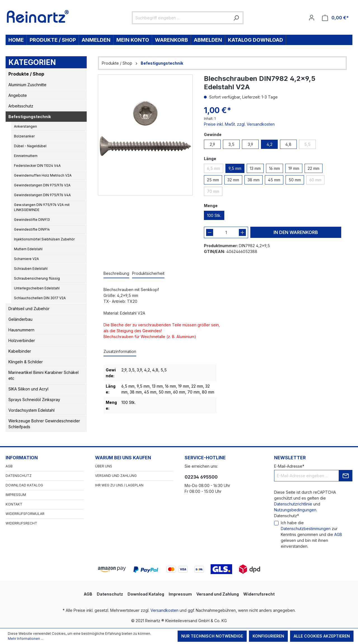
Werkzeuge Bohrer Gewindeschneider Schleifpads (44, 424)
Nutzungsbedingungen (295, 510)
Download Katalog (24, 485)
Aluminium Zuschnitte (27, 85)
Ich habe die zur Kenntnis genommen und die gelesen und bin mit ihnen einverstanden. (311, 534)
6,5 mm (214, 168)
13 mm (255, 168)
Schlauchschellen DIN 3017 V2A (40, 298)
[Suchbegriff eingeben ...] (181, 18)
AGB (9, 466)
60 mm (315, 180)
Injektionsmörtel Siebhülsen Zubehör (44, 239)
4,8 (288, 144)
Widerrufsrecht (21, 523)
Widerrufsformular (25, 514)
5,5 (307, 144)
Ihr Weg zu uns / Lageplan (119, 485)
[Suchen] (236, 18)
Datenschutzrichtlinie (293, 504)
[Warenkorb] (335, 18)
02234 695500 (201, 477)
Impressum (16, 495)
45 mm (274, 180)
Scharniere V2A (26, 259)
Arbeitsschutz (21, 106)
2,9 (212, 144)
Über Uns (104, 466)
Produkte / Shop (26, 74)
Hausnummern (21, 330)
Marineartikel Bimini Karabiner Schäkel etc (43, 375)
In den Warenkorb (296, 232)
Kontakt (14, 504)
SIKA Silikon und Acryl (28, 389)
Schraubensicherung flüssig (37, 278)
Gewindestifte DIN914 (32, 229)
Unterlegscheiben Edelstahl (37, 288)
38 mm (254, 180)
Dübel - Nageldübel (30, 146)
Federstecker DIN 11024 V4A (37, 166)
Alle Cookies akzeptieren (322, 636)
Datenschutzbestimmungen (306, 529)
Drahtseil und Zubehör (29, 309)
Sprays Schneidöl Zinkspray (34, 400)
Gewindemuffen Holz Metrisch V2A (43, 175)
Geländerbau (20, 319)
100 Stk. (214, 215)
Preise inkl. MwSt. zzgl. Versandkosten (239, 124)
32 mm (233, 180)
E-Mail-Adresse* (289, 466)
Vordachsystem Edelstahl (31, 410)
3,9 (250, 144)
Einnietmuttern (26, 156)
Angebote (18, 95)
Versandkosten (164, 610)
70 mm (213, 191)
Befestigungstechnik (30, 117)
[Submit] (346, 476)
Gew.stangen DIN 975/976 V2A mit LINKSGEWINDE (42, 207)
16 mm (275, 168)
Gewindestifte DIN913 (32, 220)
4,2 (269, 144)
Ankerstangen (25, 126)
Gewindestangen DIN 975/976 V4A (42, 195)
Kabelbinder (20, 351)
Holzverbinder (22, 340)
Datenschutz (19, 476)
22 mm (314, 168)
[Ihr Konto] (312, 18)
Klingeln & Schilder (26, 362)
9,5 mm (235, 168)
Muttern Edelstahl (28, 249)
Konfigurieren (268, 636)
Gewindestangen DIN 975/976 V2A (42, 185)
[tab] (116, 274)
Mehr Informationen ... (26, 639)
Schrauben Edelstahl (31, 269)
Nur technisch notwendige (212, 636)
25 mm (213, 180)
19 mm (294, 168)
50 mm (295, 180)
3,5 (231, 144)
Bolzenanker (24, 136)
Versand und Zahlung (116, 476)
